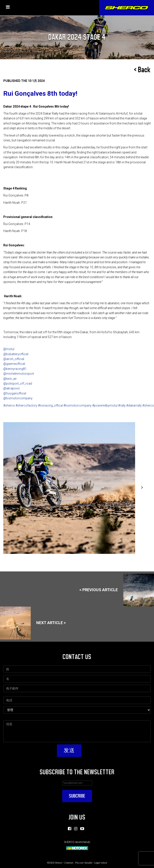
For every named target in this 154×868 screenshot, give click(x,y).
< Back (142, 70)
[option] (77, 488)
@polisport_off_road (18, 384)
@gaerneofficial (14, 364)
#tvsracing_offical (50, 405)
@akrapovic (12, 388)
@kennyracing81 (15, 369)
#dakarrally (134, 405)
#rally (122, 405)
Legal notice (101, 863)
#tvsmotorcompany (78, 405)
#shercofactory (26, 405)
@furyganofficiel (15, 393)
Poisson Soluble (84, 863)
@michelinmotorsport (19, 374)
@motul (9, 349)
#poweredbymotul (105, 405)
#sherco (9, 405)
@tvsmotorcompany (18, 398)
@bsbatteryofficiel (16, 354)
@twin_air (10, 379)
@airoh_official (14, 359)
